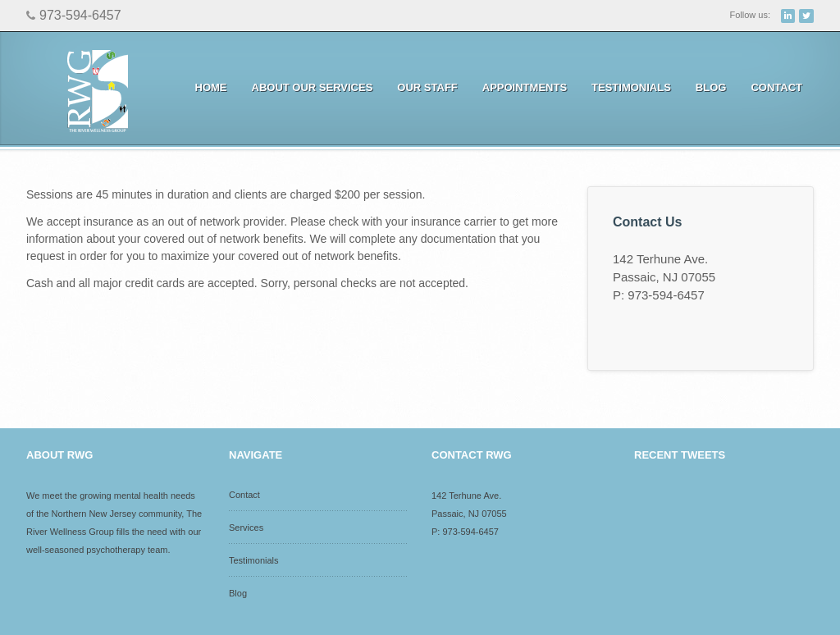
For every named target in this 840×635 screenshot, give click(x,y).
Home (211, 87)
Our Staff (427, 87)
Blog (711, 87)
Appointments (520, 88)
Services (246, 528)
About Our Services (308, 88)
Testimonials (631, 87)
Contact (776, 87)
